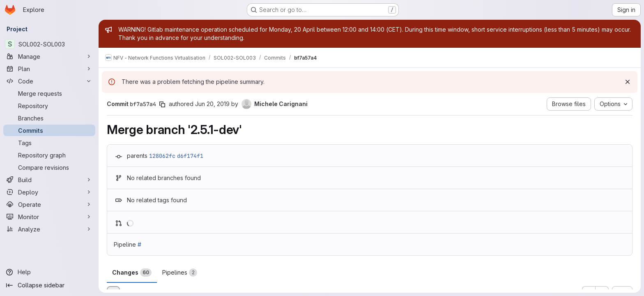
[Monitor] (49, 217)
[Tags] (49, 143)
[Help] (49, 272)
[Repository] (49, 106)
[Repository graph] (49, 155)
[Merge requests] (49, 93)
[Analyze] (49, 229)
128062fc (162, 156)
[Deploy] (49, 192)
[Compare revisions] (49, 167)
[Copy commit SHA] (162, 104)
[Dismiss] (628, 82)
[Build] (49, 180)
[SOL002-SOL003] (49, 44)
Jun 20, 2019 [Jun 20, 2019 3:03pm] (212, 104)
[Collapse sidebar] (49, 285)
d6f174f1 (190, 156)
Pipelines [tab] (180, 273)
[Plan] (49, 69)
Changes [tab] (132, 273)
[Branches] (49, 118)
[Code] (49, 81)
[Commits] (49, 130)
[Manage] (49, 56)
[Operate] (49, 204)
